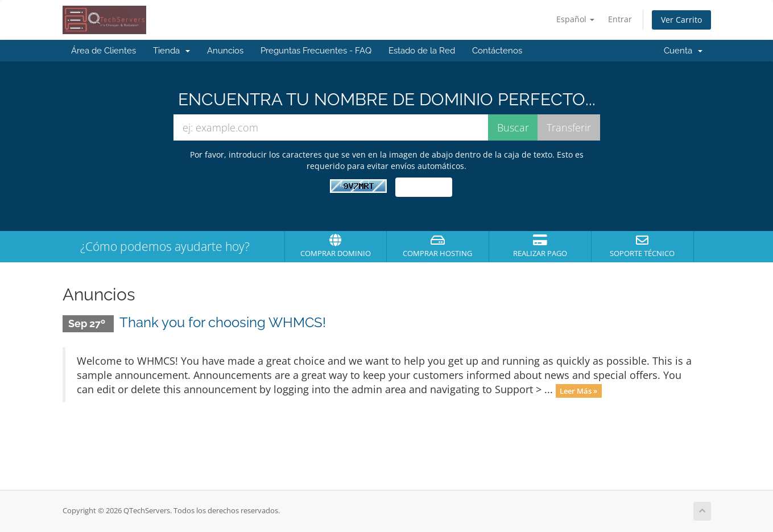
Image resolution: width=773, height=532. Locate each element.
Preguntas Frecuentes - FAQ (316, 51)
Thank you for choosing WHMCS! (223, 322)
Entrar (620, 19)
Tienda (171, 51)
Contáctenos (497, 51)
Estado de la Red (422, 51)
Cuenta (683, 51)
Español (575, 19)
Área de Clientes (104, 51)
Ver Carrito (681, 20)
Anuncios (225, 51)
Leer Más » (578, 390)
